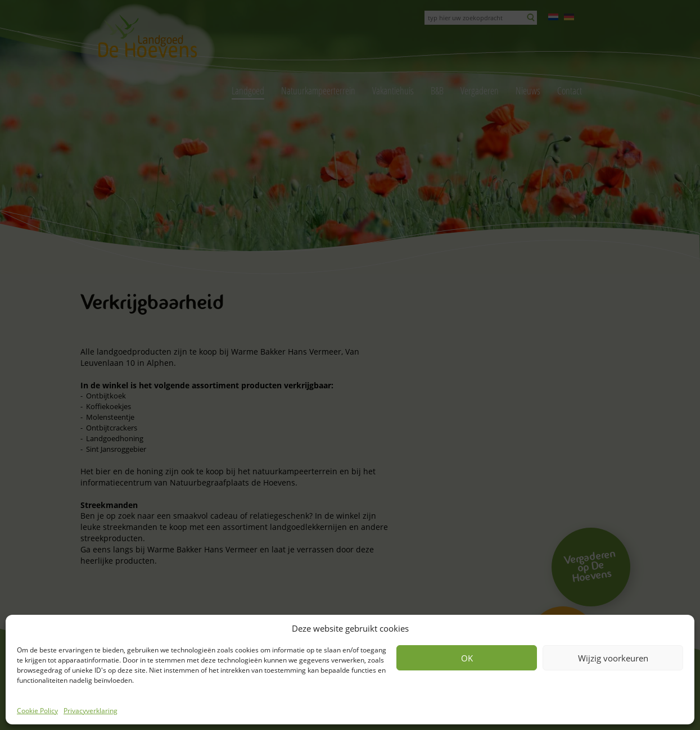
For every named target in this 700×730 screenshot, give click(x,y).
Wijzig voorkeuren (613, 658)
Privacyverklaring (91, 711)
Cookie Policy (37, 711)
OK (467, 658)
